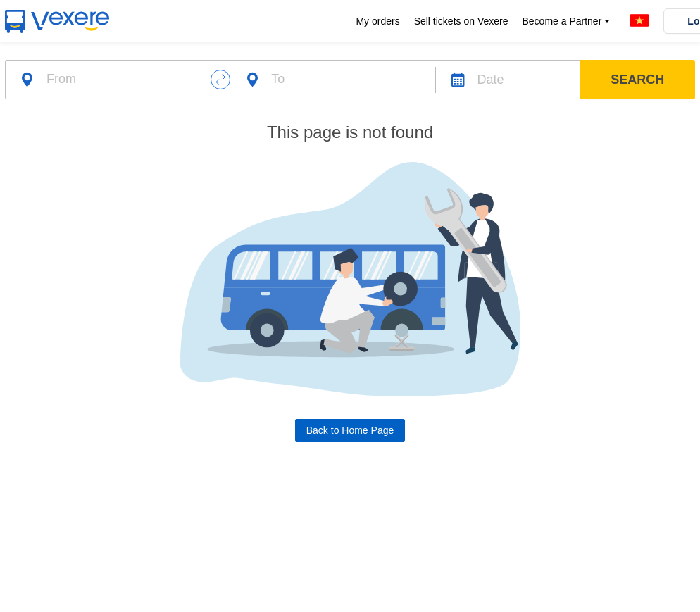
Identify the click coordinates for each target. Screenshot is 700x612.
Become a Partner (567, 21)
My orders (377, 21)
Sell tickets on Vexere (461, 21)
